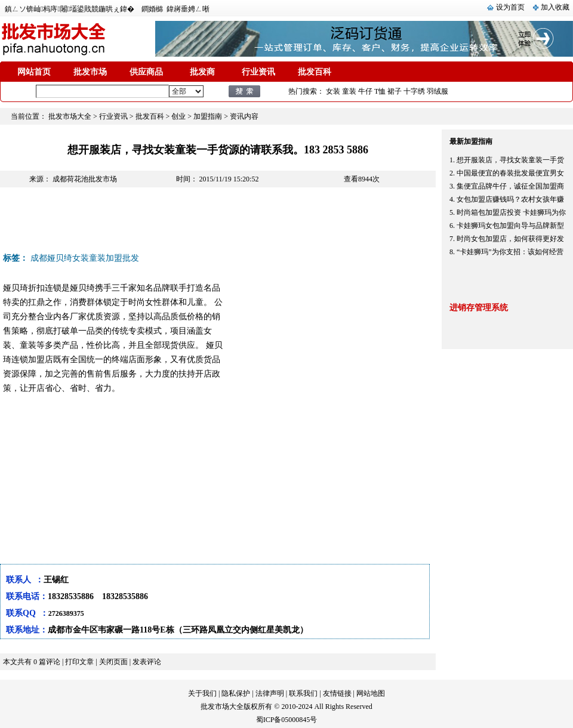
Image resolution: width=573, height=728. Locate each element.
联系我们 (303, 693)
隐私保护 (236, 693)
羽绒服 (438, 91)
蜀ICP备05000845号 (287, 720)
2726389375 (66, 613)
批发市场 (90, 72)
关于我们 (202, 693)
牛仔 (365, 91)
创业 (178, 116)
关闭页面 (113, 662)
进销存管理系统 (479, 308)
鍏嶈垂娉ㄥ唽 (188, 9)
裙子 (395, 91)
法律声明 (270, 693)
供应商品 (146, 72)
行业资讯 (258, 72)
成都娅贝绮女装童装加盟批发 (85, 258)
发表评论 (147, 662)
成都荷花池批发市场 (85, 179)
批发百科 (315, 72)
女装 (333, 91)
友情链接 (337, 693)
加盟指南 (208, 116)
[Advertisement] (217, 223)
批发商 (202, 72)
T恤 (380, 91)
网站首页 (34, 72)
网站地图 (371, 693)
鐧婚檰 (152, 9)
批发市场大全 (70, 116)
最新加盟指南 (471, 141)
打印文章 (79, 662)
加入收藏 (555, 7)
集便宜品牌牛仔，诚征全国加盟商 (510, 186)
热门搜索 (303, 91)
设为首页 (510, 7)
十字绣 (414, 91)
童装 (349, 91)
